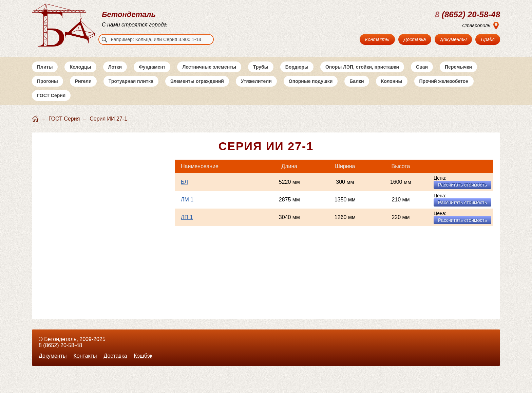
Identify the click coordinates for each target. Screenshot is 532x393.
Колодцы (80, 67)
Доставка (415, 39)
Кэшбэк (143, 356)
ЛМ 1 (187, 200)
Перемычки (458, 67)
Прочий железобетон (444, 81)
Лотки (115, 67)
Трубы (261, 67)
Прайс (488, 39)
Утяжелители (256, 81)
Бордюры (297, 67)
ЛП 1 (187, 217)
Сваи (422, 67)
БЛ (184, 182)
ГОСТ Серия (51, 95)
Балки (357, 81)
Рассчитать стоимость (462, 185)
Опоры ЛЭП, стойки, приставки (362, 67)
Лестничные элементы (209, 67)
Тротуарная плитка (131, 81)
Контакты (377, 39)
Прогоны (47, 81)
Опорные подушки (311, 81)
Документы (453, 39)
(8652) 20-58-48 (468, 15)
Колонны (392, 81)
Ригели (83, 81)
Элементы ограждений (197, 81)
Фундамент (152, 67)
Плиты (45, 67)
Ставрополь (476, 25)
